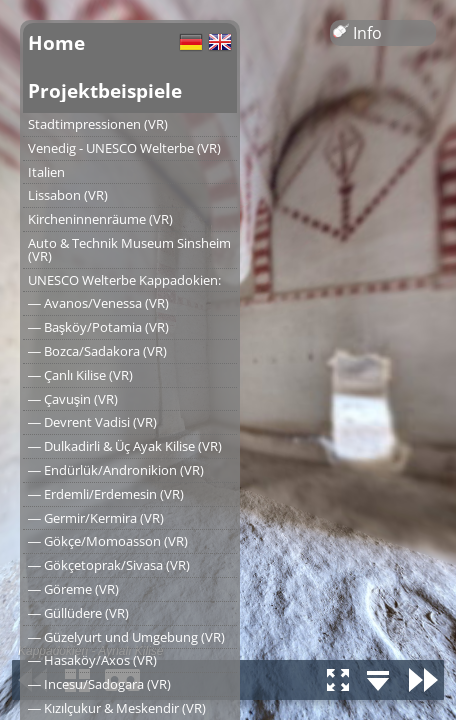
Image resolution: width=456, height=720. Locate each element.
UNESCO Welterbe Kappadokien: (124, 280)
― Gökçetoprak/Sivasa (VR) (109, 565)
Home (56, 42)
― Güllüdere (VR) (78, 613)
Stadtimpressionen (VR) (98, 124)
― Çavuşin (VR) (73, 399)
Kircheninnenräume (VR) (100, 219)
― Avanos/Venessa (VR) (98, 303)
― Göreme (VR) (73, 589)
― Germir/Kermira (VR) (96, 518)
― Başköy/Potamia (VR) (98, 327)
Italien (46, 172)
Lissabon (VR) (68, 195)
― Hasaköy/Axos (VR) (92, 660)
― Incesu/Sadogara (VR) (99, 684)
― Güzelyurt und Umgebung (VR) (126, 637)
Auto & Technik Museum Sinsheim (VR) (129, 249)
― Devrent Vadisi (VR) (92, 422)
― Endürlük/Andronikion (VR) (116, 470)
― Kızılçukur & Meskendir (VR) (117, 708)
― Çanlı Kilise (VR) (80, 375)
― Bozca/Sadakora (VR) (97, 351)
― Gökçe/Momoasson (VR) (108, 541)
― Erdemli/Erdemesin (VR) (106, 494)
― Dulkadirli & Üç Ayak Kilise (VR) (125, 446)
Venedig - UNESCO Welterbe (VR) (124, 148)
